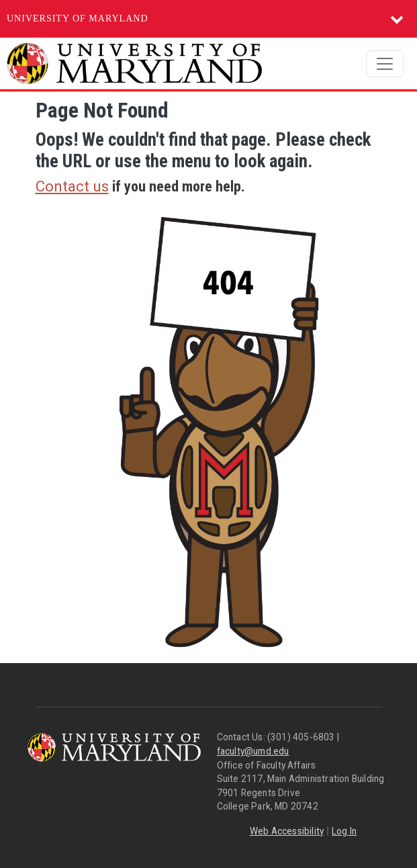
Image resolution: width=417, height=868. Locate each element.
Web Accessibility (287, 831)
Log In (344, 831)
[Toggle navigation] (385, 64)
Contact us (72, 186)
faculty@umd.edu (253, 751)
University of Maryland (78, 18)
